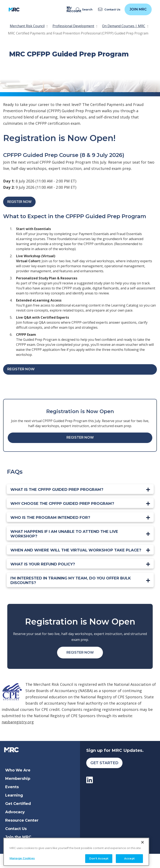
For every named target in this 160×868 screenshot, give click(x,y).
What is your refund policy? (43, 564)
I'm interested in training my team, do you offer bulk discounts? (71, 580)
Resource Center (22, 820)
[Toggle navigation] (26, 10)
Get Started (104, 763)
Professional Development (73, 26)
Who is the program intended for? (50, 518)
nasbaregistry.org (18, 722)
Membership (18, 779)
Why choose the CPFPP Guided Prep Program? (62, 504)
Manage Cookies (22, 857)
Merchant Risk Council (27, 26)
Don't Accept (99, 857)
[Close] (142, 841)
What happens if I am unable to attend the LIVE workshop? (64, 534)
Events (12, 787)
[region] (76, 851)
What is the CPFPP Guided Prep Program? (57, 490)
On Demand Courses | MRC (124, 26)
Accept (129, 857)
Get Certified (18, 804)
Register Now (19, 202)
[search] (85, 10)
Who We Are (18, 770)
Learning (14, 795)
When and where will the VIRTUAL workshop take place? (76, 550)
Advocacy (15, 812)
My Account (69, 9)
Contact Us (16, 829)
